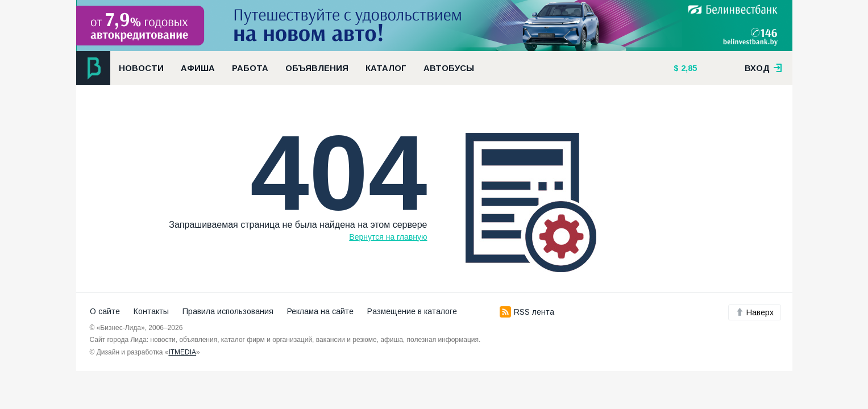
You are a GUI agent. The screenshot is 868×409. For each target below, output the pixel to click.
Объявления (317, 68)
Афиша (198, 68)
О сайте (105, 311)
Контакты (151, 311)
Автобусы (449, 68)
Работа (250, 68)
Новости (141, 68)
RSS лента (527, 312)
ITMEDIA (182, 352)
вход (763, 68)
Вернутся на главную (388, 237)
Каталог (386, 68)
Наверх (755, 312)
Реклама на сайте (320, 311)
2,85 (688, 68)
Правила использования (228, 311)
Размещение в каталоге (412, 311)
